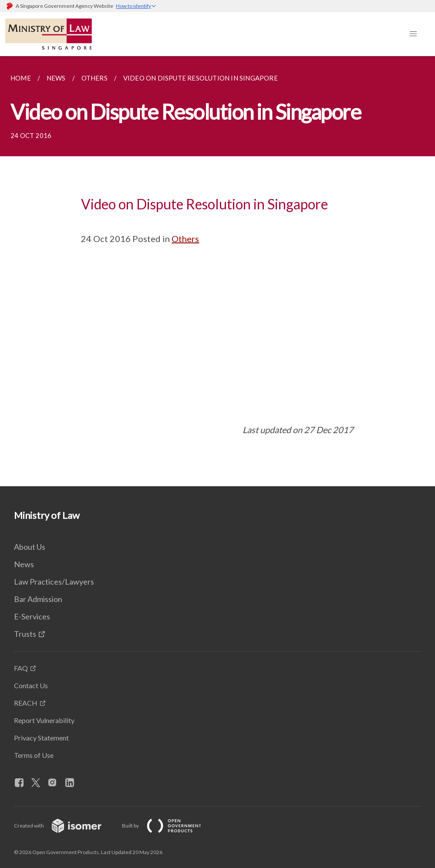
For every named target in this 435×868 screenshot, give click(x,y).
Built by (169, 826)
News (24, 564)
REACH (26, 703)
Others (185, 239)
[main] (217, 271)
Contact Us (31, 685)
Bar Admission (38, 599)
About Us (30, 547)
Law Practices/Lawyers (54, 582)
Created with (65, 826)
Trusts (25, 634)
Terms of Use (34, 755)
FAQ (21, 668)
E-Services (32, 616)
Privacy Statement (41, 738)
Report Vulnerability (44, 720)
